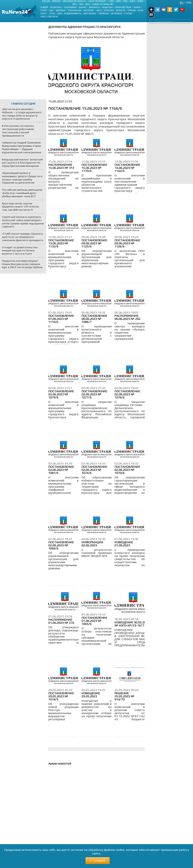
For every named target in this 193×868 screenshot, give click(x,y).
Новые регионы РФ (102, 4)
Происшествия (123, 7)
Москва (56, 1)
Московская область (74, 1)
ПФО (125, 1)
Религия (121, 10)
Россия (46, 1)
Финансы (94, 7)
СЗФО (111, 1)
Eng (189, 3)
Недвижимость (73, 13)
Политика (56, 7)
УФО (74, 4)
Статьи (128, 13)
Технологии (74, 10)
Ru (182, 3)
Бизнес (83, 7)
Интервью (116, 13)
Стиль (52, 13)
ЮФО (132, 1)
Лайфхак (104, 13)
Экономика (70, 7)
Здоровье (60, 10)
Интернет (89, 10)
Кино (43, 13)
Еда (51, 10)
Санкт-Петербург (97, 1)
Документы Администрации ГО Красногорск (84, 27)
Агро (140, 10)
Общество (107, 7)
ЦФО (118, 1)
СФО (81, 4)
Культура (109, 10)
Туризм (132, 10)
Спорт (44, 10)
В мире (44, 7)
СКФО (140, 1)
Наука (137, 7)
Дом (60, 13)
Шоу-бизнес (90, 13)
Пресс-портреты (49, 17)
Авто (99, 10)
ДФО (88, 4)
